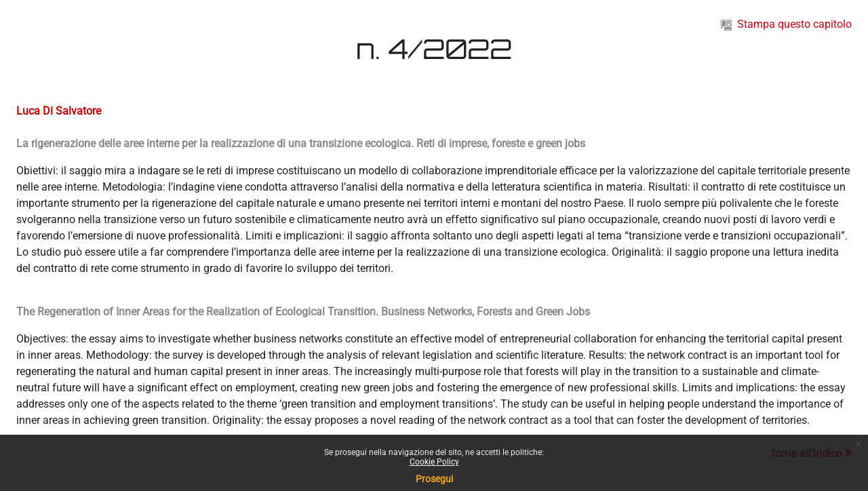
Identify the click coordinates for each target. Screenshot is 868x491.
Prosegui (434, 479)
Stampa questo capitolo (786, 24)
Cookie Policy (434, 462)
